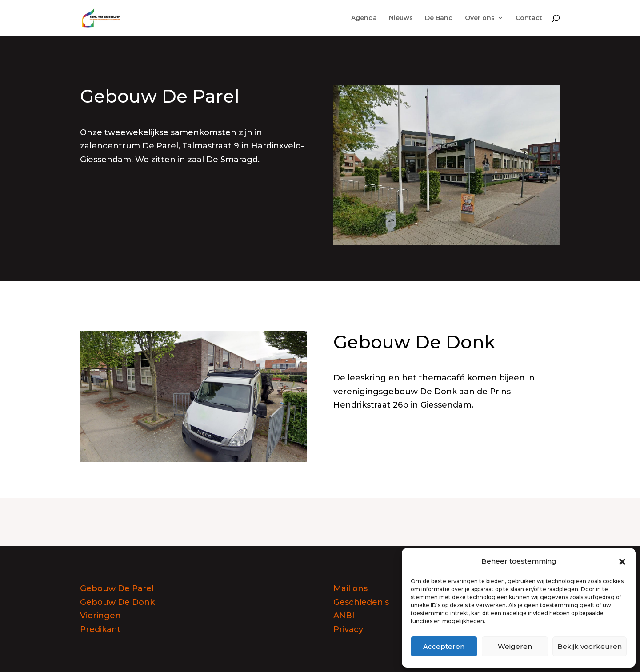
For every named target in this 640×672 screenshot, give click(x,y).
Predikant (100, 629)
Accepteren (444, 646)
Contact (529, 18)
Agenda (364, 18)
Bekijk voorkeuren (590, 646)
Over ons (480, 18)
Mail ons (350, 588)
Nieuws (401, 18)
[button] (622, 562)
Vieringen (100, 616)
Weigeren (515, 646)
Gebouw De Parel (117, 588)
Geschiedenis (361, 602)
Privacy (348, 629)
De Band (439, 18)
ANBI (344, 616)
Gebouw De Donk (117, 602)
